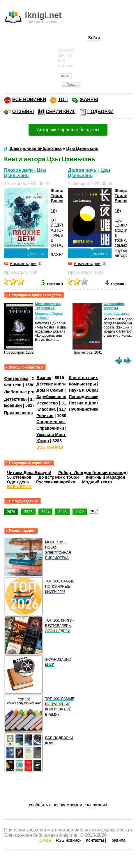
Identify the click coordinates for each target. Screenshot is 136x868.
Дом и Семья (50, 390)
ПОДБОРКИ (100, 111)
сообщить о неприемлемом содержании (68, 805)
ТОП (63, 100)
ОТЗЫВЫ (23, 111)
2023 (62, 512)
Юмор (43, 441)
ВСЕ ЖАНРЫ (50, 447)
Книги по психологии (91, 378)
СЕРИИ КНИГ (61, 111)
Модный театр (97, 482)
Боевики (60, 201)
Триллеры (61, 196)
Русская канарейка (56, 482)
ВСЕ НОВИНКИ (29, 100)
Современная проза (57, 422)
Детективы (15, 399)
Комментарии (23, 264)
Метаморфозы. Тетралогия (48, 306)
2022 (80, 512)
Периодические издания (94, 397)
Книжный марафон (105, 477)
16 (53, 211)
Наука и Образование (91, 390)
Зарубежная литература (61, 397)
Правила (117, 840)
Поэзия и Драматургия (92, 403)
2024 (46, 512)
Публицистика (84, 409)
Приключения (18, 412)
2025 (28, 512)
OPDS (45, 840)
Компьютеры (82, 384)
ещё (94, 511)
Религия (45, 416)
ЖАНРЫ (89, 100)
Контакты (95, 840)
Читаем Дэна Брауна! (29, 473)
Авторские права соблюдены (68, 130)
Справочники (50, 428)
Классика (46, 409)
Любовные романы (24, 392)
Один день (18, 482)
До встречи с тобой (59, 477)
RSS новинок (68, 840)
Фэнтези (13, 385)
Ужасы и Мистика (54, 435)
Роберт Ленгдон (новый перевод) (93, 473)
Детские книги (51, 384)
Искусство (47, 403)
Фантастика (16, 378)
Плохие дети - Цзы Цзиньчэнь (25, 173)
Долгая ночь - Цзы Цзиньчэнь (89, 173)
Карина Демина (116, 314)
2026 (11, 512)
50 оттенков (19, 477)
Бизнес (44, 378)
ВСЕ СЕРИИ (19, 487)
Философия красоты (114, 306)
